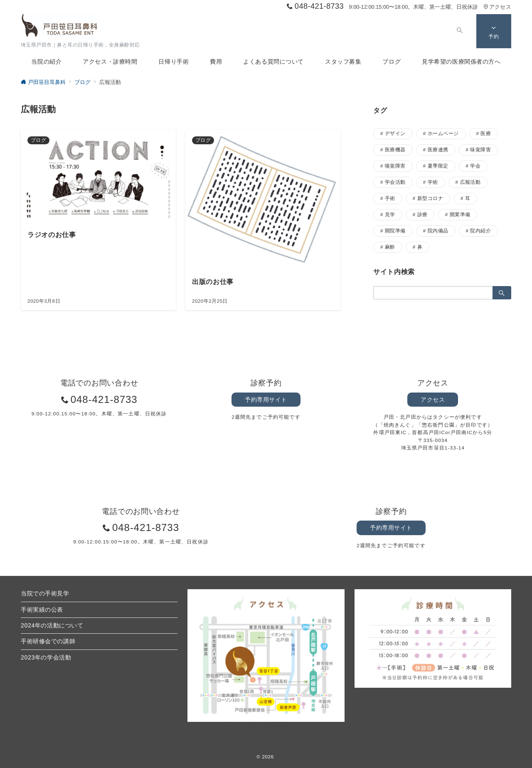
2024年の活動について (52, 625)
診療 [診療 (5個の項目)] (422, 214)
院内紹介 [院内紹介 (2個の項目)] (480, 231)
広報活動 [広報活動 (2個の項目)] (470, 182)
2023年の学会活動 (46, 657)
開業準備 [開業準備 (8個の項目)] (460, 214)
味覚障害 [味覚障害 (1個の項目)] (480, 149)
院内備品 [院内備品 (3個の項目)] (438, 231)
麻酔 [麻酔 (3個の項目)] (390, 247)
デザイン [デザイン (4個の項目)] (395, 133)
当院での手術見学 (45, 593)
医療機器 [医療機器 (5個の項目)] (395, 149)
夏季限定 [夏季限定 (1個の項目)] (438, 166)
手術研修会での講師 (48, 641)
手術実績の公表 (42, 610)
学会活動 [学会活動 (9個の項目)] (395, 182)
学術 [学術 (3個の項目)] (433, 182)
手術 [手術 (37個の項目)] (390, 198)
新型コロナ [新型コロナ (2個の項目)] (430, 198)
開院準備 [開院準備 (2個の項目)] (395, 231)
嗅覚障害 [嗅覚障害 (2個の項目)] (395, 166)
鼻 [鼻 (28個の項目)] (420, 247)
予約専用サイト (266, 400)
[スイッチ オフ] (458, 31)
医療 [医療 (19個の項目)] (486, 133)
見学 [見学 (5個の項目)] (390, 214)
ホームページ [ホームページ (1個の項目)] (443, 133)
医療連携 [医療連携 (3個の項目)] (438, 149)
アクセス (497, 7)
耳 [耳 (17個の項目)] (468, 198)
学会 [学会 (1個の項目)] (475, 166)
